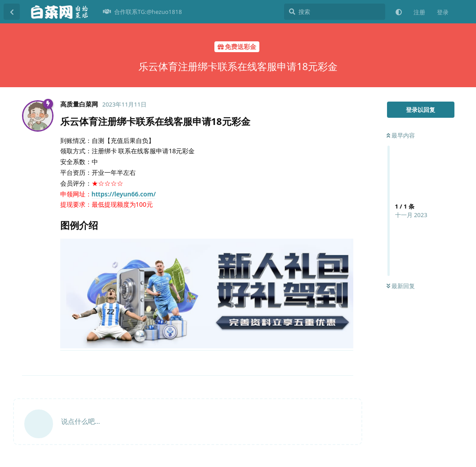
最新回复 (401, 286)
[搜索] (335, 12)
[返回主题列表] (12, 12)
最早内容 (401, 135)
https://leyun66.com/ (124, 194)
